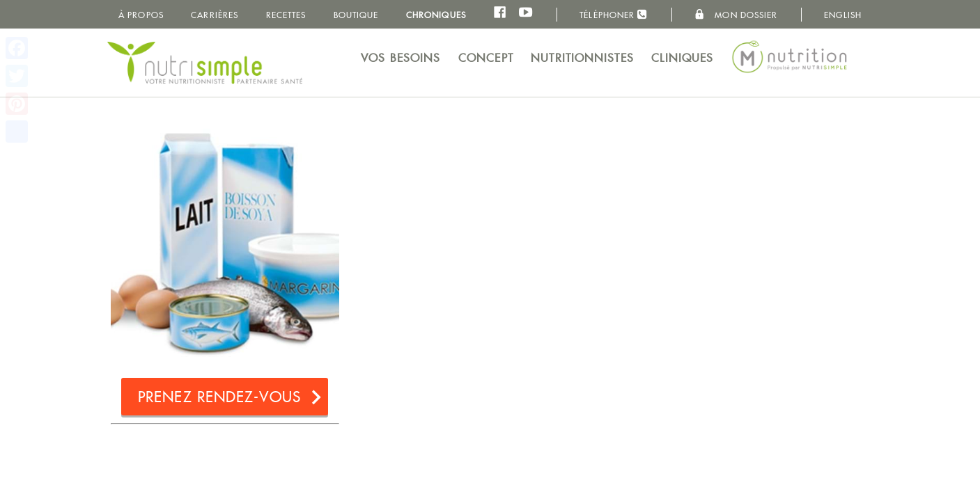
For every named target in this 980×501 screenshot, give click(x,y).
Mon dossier (736, 15)
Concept (486, 58)
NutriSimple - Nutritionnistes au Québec (205, 63)
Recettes (286, 15)
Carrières (215, 15)
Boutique (356, 15)
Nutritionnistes (582, 58)
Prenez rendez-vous (219, 397)
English (843, 15)
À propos (141, 15)
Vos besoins (400, 58)
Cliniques (682, 58)
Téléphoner (614, 14)
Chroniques (436, 15)
